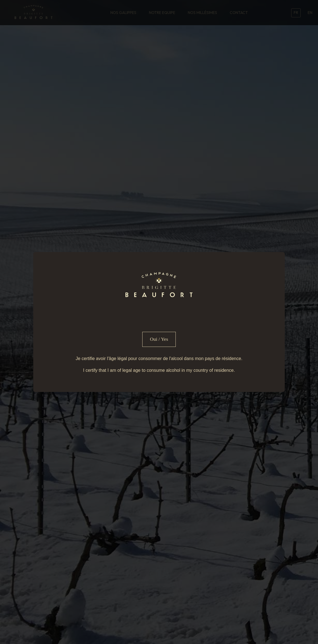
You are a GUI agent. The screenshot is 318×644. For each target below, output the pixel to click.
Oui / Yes (159, 339)
